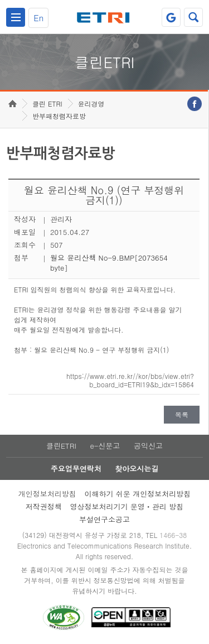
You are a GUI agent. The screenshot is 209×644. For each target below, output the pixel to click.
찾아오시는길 (137, 468)
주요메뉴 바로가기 (0, 0)
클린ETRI (61, 446)
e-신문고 (105, 446)
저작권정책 (44, 506)
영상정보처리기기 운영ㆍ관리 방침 (127, 506)
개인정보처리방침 (47, 494)
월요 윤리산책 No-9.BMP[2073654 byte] (109, 263)
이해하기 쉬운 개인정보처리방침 (138, 494)
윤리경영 (91, 104)
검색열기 (193, 17)
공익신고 (148, 446)
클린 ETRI (47, 104)
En (38, 18)
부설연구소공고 (104, 519)
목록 (182, 414)
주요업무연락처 (76, 468)
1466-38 (173, 535)
